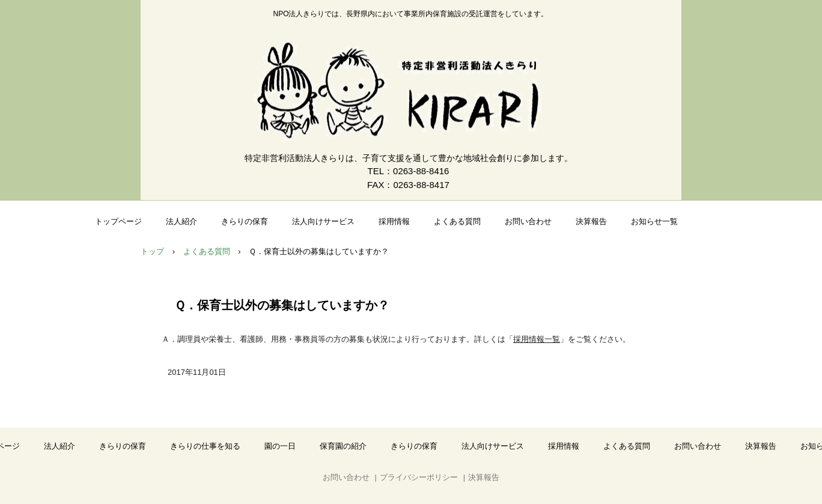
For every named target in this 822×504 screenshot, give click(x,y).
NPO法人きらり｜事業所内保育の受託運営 (411, 91)
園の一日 (280, 446)
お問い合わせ (528, 221)
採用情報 (394, 221)
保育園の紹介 (343, 446)
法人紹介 (181, 221)
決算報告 (591, 221)
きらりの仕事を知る (205, 446)
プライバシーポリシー (419, 477)
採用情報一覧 (537, 339)
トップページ (118, 221)
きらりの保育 (245, 221)
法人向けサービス (323, 221)
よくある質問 (457, 221)
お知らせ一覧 (654, 221)
